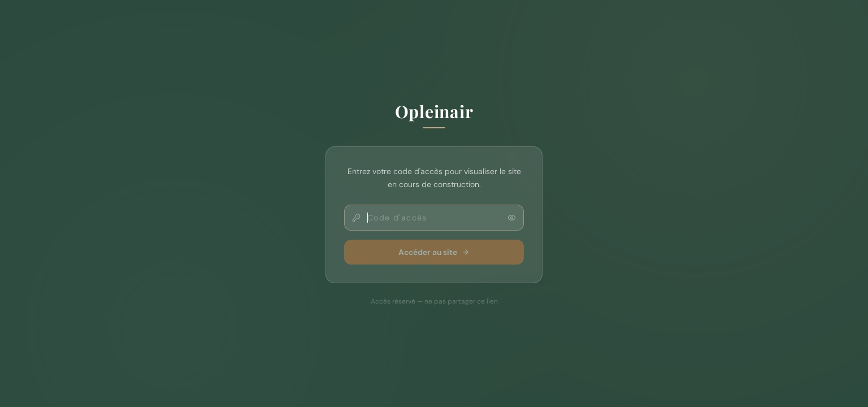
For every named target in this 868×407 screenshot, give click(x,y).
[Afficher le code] (512, 217)
